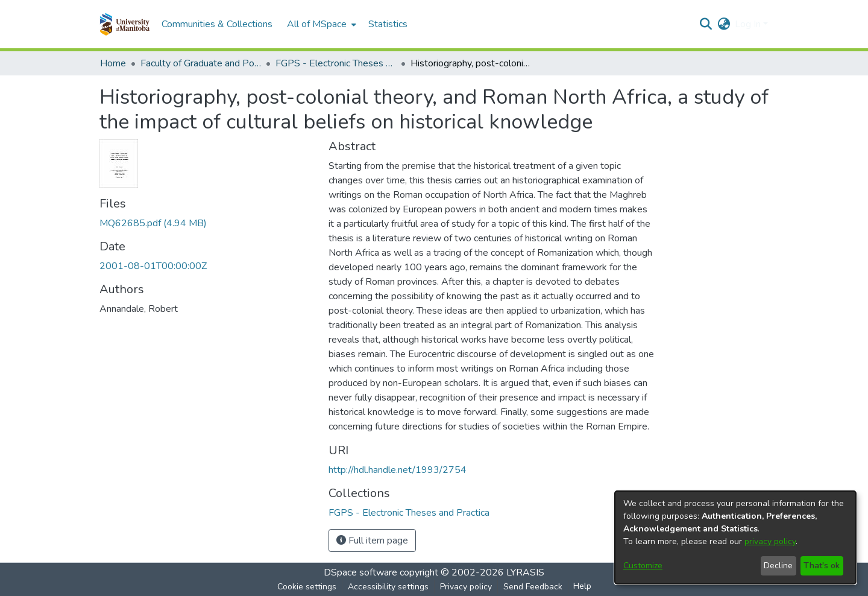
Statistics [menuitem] (388, 24)
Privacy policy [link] (466, 587)
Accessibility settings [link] (388, 587)
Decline (778, 566)
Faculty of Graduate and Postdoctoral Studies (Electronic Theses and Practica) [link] (201, 63)
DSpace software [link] (360, 572)
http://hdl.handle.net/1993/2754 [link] (398, 470)
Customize (643, 566)
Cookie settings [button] (307, 587)
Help (582, 586)
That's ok (822, 566)
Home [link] (113, 63)
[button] (124, 24)
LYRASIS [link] (525, 572)
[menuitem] (320, 24)
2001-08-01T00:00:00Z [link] (153, 266)
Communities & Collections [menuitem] (217, 24)
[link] (153, 223)
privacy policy (770, 541)
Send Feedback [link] (533, 587)
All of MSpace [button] (317, 24)
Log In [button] (749, 24)
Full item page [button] (372, 541)
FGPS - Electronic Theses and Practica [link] (336, 63)
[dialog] (735, 537)
